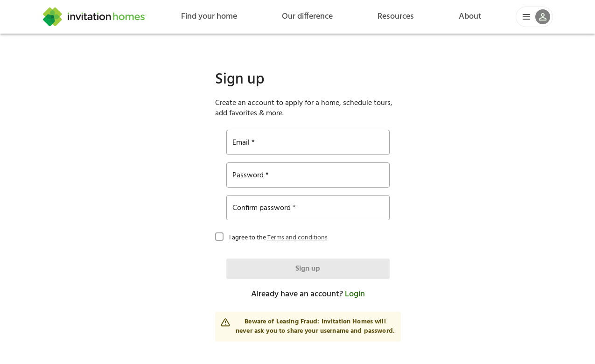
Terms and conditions (77, 170)
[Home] (87, 21)
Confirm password (39, 144)
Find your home (206, 20)
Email (18, 94)
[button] (542, 21)
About (474, 20)
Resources (399, 20)
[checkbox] (297, 161)
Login (66, 270)
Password (25, 119)
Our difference (307, 20)
